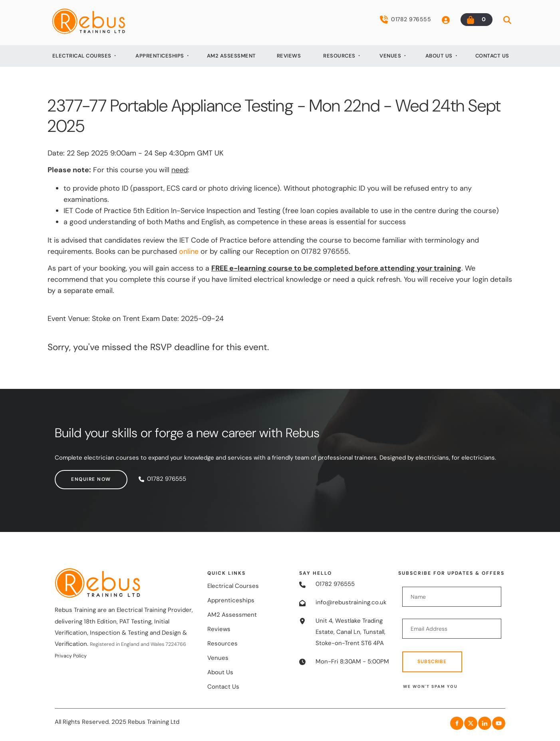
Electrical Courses (82, 56)
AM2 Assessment (231, 56)
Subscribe (432, 661)
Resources (339, 56)
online (189, 251)
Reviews (289, 56)
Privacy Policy (71, 656)
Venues (390, 56)
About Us (439, 56)
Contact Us (492, 56)
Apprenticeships (160, 56)
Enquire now (75, 475)
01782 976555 (405, 20)
